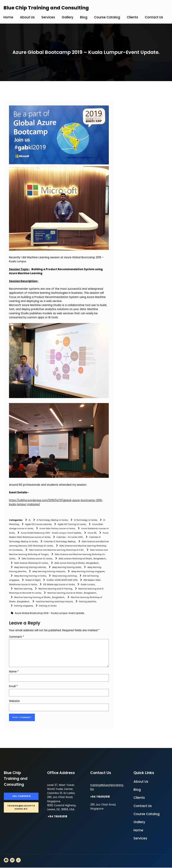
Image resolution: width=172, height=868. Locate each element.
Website (14, 701)
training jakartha (88, 602)
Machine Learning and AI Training (55, 589)
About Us (141, 782)
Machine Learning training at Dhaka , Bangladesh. (39, 597)
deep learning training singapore (88, 571)
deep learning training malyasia (49, 571)
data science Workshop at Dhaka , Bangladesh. (82, 559)
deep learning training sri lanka (30, 576)
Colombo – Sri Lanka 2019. (70, 537)
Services (140, 839)
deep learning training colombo (30, 567)
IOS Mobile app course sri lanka (59, 585)
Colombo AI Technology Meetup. (60, 542)
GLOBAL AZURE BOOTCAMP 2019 (62, 580)
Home (138, 831)
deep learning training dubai (67, 567)
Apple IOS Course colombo (38, 524)
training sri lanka (48, 606)
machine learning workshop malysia (54, 602)
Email (13, 686)
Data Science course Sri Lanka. (37, 559)
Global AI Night (33, 580)
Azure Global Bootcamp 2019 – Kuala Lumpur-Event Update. (51, 533)
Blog (137, 790)
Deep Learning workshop (65, 576)
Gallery (139, 823)
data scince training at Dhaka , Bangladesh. (77, 563)
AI (29, 520)
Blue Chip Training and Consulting (46, 8)
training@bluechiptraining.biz (21, 808)
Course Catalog (147, 815)
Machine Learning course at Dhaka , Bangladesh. (72, 593)
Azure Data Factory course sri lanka (57, 529)
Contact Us (143, 806)
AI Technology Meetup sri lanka (52, 520)
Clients (139, 798)
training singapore (24, 606)
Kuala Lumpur (88, 585)
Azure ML (92, 533)
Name (14, 672)
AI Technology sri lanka (86, 520)
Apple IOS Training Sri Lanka (72, 524)
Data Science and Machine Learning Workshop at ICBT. (56, 550)
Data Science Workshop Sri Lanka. (31, 563)
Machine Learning (23, 589)
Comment (16, 637)
